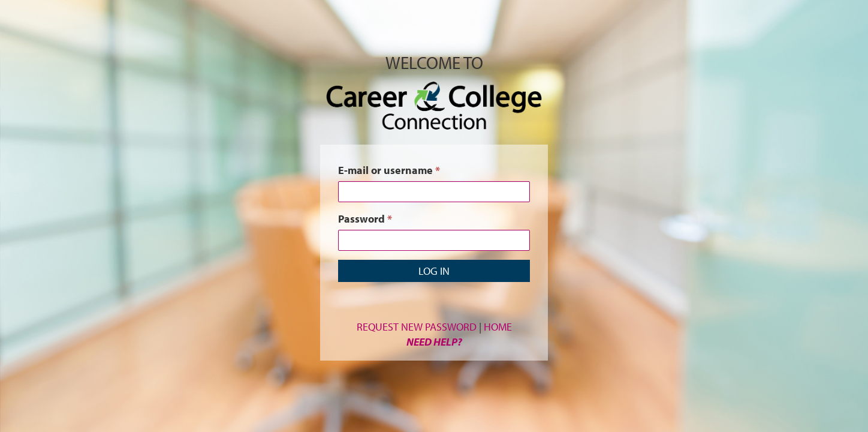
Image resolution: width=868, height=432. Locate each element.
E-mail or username (389, 170)
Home (498, 327)
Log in (434, 271)
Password (365, 219)
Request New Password (417, 327)
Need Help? (434, 342)
